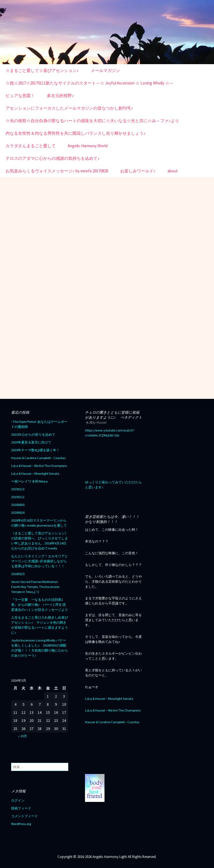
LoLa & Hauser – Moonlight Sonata (35, 473)
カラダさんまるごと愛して (31, 146)
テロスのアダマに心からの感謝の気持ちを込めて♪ (53, 158)
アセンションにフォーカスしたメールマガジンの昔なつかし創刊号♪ (69, 108)
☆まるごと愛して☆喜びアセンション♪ (42, 70)
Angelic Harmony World (88, 146)
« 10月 (23, 736)
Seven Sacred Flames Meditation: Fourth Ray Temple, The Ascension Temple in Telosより (35, 587)
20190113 (18, 489)
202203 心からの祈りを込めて (33, 434)
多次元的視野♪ (60, 96)
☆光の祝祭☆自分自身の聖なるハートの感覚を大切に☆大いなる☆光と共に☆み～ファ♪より (92, 121)
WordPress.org (21, 824)
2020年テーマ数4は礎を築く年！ (35, 450)
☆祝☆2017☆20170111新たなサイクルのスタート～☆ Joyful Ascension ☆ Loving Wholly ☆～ (90, 83)
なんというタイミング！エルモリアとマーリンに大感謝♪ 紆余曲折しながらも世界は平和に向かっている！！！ (40, 561)
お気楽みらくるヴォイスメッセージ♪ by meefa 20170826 (57, 171)
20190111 (18, 497)
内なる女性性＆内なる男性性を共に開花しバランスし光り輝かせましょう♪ (76, 133)
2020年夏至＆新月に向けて (31, 442)
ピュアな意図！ (20, 96)
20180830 (18, 505)
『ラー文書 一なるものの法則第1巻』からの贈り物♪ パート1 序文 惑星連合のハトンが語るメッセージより (40, 605)
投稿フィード (21, 808)
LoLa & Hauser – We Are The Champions (39, 466)
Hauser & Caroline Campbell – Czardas (38, 458)
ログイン (18, 800)
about (173, 171)
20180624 (18, 513)
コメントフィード (25, 816)
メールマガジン (105, 70)
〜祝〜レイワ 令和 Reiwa (29, 481)
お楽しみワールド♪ (138, 171)
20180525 (18, 574)
